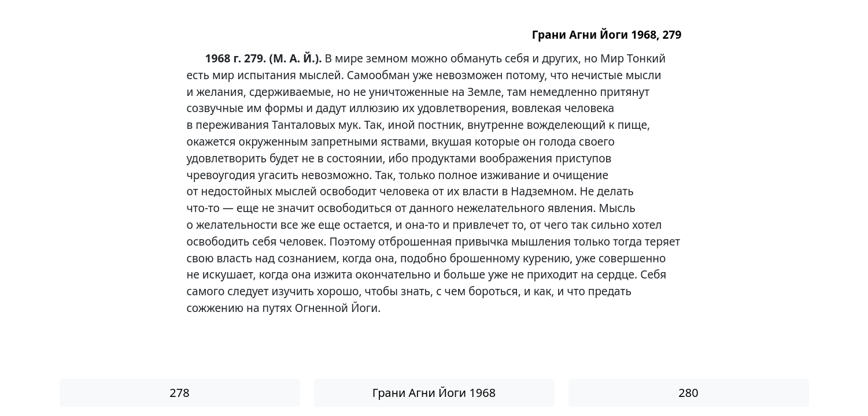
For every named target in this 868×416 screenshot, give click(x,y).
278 (179, 393)
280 (688, 393)
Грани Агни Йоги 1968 (434, 393)
